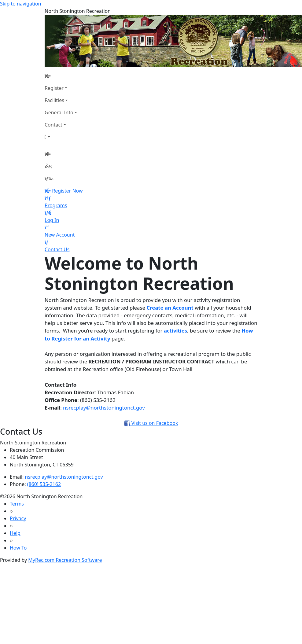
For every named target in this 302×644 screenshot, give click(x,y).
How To (18, 548)
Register (54, 88)
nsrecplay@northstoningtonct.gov (104, 408)
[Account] (61, 137)
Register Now (67, 191)
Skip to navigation (20, 4)
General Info (59, 112)
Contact (53, 125)
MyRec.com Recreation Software (65, 560)
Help (15, 533)
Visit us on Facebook (151, 423)
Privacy (18, 518)
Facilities (54, 100)
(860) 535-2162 (44, 484)
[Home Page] (61, 76)
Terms (17, 504)
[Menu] (49, 178)
